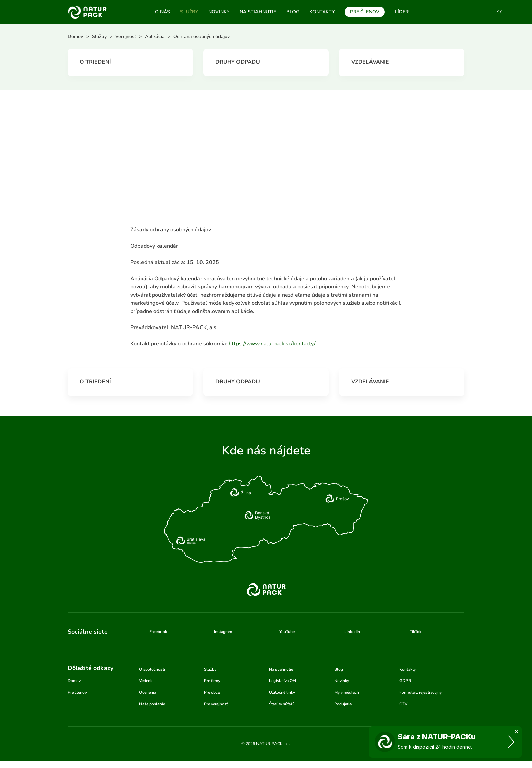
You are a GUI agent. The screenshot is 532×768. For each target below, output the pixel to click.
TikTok (484, 12)
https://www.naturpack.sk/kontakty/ (272, 344)
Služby (189, 12)
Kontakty (322, 12)
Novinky (219, 12)
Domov (74, 681)
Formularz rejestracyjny (421, 692)
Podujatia (343, 704)
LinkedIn (352, 632)
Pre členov (365, 12)
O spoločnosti (152, 669)
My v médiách (347, 692)
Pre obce (212, 692)
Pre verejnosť (216, 704)
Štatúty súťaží (281, 704)
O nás (163, 12)
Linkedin (473, 12)
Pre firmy (212, 681)
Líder (402, 12)
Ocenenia (148, 692)
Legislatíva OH (282, 681)
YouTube (438, 12)
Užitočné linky (282, 692)
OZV (403, 704)
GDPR (405, 681)
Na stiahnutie (258, 12)
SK (500, 12)
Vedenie (146, 681)
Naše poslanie (152, 704)
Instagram (462, 12)
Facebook (450, 12)
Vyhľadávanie (421, 12)
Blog (293, 12)
